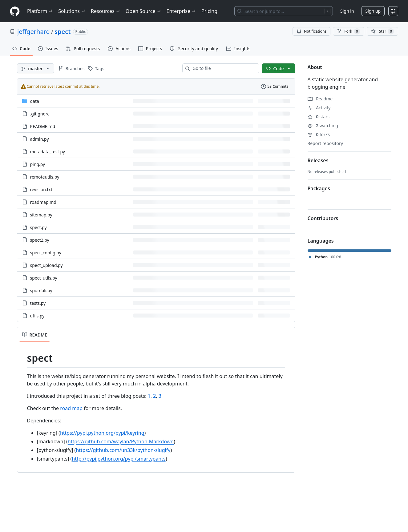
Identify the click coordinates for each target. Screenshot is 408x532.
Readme (320, 99)
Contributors (323, 218)
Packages (319, 188)
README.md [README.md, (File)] (43, 126)
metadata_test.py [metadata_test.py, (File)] (48, 152)
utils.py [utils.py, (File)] (37, 316)
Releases (318, 160)
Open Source (144, 11)
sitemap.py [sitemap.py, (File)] (41, 215)
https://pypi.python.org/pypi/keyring (102, 433)
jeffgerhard (34, 32)
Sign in (347, 11)
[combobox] (223, 68)
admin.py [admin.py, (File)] (40, 139)
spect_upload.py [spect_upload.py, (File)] (46, 265)
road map (71, 408)
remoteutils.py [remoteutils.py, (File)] (45, 177)
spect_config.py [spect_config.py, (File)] (46, 253)
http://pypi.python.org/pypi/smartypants (119, 459)
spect (63, 32)
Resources (106, 11)
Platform (40, 11)
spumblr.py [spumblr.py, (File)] (41, 290)
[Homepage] (15, 11)
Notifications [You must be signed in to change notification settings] (311, 31)
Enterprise (182, 11)
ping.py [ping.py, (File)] (38, 164)
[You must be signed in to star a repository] (382, 31)
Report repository (325, 143)
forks (319, 134)
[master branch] (36, 68)
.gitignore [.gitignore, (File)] (40, 114)
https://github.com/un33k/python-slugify (123, 450)
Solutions (72, 11)
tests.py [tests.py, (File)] (38, 303)
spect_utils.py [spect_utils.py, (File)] (44, 278)
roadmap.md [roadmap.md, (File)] (43, 202)
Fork (348, 31)
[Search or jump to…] (284, 11)
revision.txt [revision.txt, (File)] (41, 189)
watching (323, 125)
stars (319, 117)
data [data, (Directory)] (35, 101)
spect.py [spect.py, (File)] (38, 227)
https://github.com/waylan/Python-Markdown (121, 441)
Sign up (373, 11)
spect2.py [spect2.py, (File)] (40, 240)
